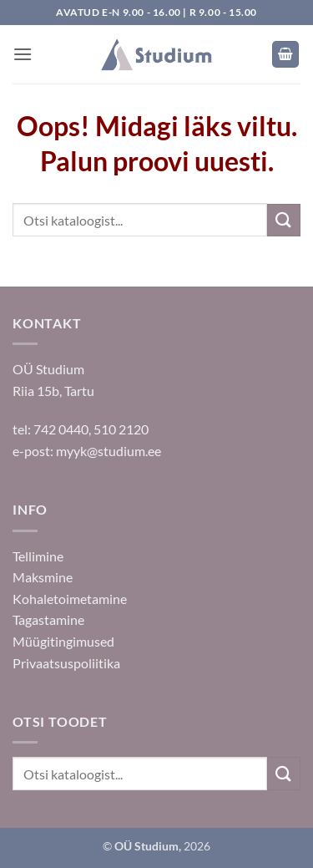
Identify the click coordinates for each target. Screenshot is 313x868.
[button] (23, 54)
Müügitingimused (63, 641)
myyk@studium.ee (109, 451)
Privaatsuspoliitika (66, 663)
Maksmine (43, 577)
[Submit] (284, 220)
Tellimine (38, 556)
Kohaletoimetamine (70, 599)
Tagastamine (48, 619)
